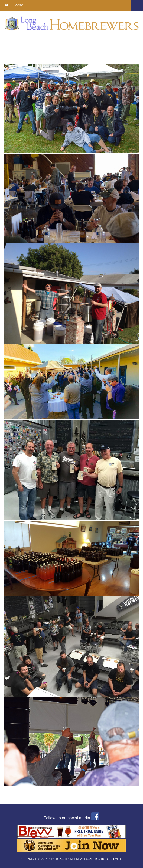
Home (14, 5)
